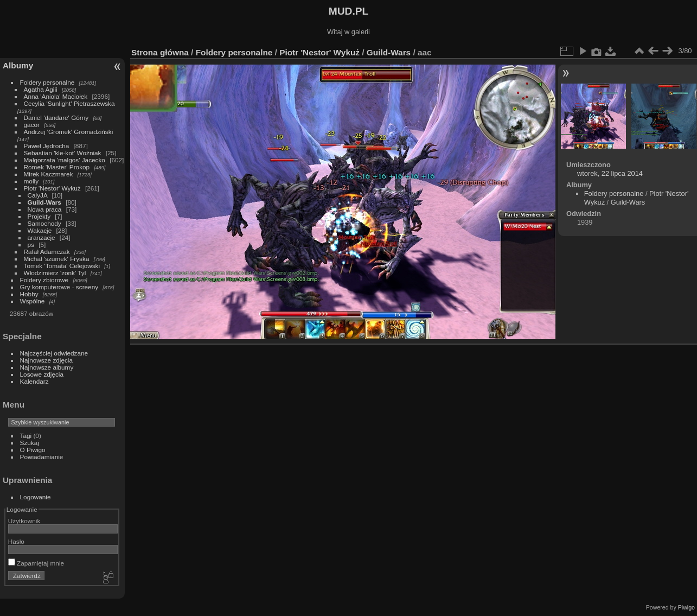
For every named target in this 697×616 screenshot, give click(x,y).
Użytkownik (24, 521)
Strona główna (160, 52)
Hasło (16, 541)
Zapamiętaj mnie (36, 563)
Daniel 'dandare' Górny (56, 118)
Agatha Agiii (41, 89)
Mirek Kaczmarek (49, 174)
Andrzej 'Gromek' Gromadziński (69, 132)
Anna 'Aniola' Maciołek (56, 96)
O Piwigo (33, 450)
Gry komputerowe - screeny (59, 287)
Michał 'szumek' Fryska (57, 259)
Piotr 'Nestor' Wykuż (52, 188)
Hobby (29, 294)
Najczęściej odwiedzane (54, 353)
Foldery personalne (47, 82)
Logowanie (36, 497)
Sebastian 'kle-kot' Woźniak (63, 153)
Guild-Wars (44, 202)
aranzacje (41, 237)
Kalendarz (34, 381)
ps (31, 245)
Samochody (44, 223)
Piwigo (686, 607)
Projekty (39, 216)
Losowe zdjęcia (42, 374)
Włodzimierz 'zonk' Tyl (55, 273)
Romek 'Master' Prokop (57, 167)
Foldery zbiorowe (44, 280)
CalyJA (38, 195)
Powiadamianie (42, 457)
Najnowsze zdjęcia (46, 360)
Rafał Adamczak (47, 252)
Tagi (26, 436)
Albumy (18, 65)
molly (31, 181)
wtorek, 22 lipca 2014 (610, 173)
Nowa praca (45, 209)
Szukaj (30, 443)
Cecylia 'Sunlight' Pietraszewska (69, 103)
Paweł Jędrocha (47, 146)
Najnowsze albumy (47, 367)
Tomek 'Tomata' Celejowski (62, 266)
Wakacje (40, 230)
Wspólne (33, 301)
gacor (32, 125)
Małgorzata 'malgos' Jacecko (65, 160)
